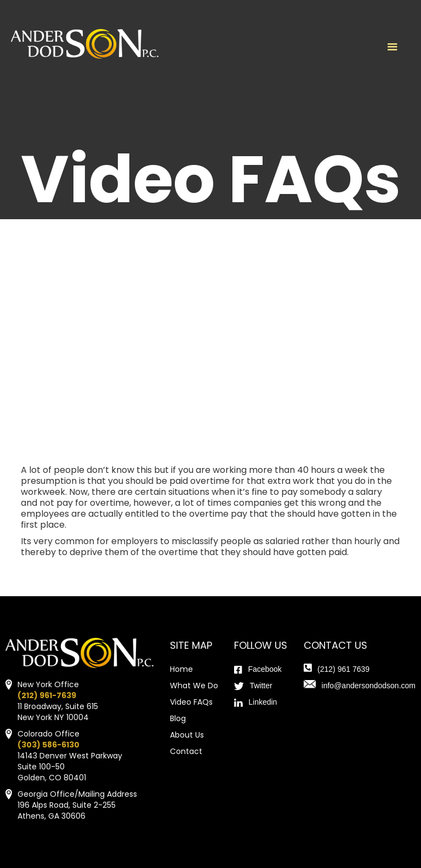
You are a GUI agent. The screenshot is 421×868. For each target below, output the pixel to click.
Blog (178, 718)
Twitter (261, 686)
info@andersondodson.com (369, 686)
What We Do (194, 686)
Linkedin (263, 702)
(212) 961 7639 (343, 669)
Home (181, 669)
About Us (187, 735)
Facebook (264, 669)
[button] (392, 47)
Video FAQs (191, 702)
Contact (186, 751)
